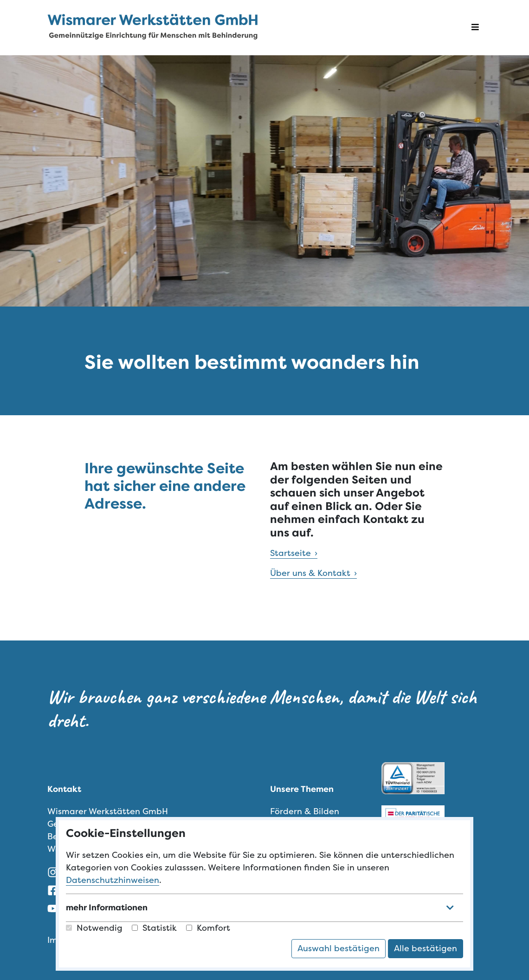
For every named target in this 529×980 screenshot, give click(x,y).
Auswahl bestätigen (339, 948)
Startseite (290, 553)
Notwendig (94, 928)
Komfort (208, 928)
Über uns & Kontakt (310, 573)
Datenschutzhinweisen (113, 880)
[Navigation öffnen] (475, 28)
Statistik (154, 928)
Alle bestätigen (426, 948)
